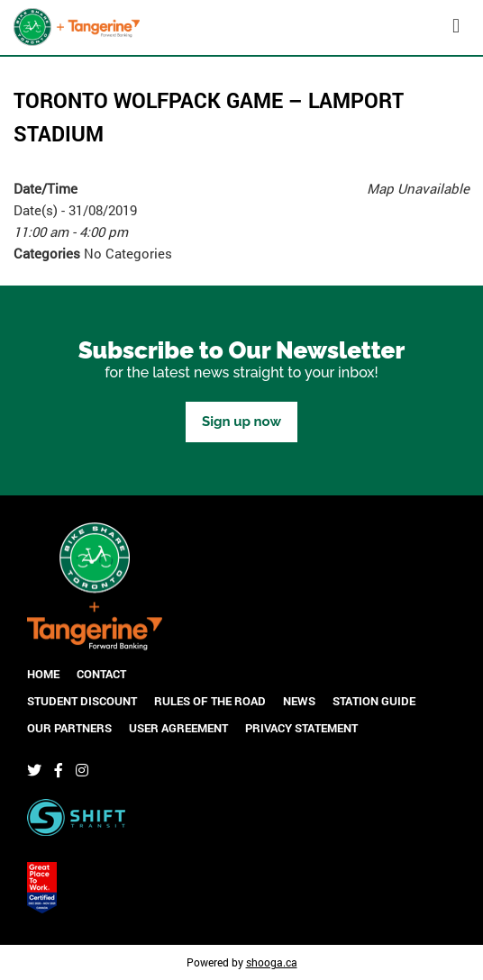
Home (43, 674)
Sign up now (241, 422)
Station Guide (374, 701)
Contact (101, 674)
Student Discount (82, 701)
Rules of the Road (210, 701)
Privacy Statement (301, 728)
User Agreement (178, 728)
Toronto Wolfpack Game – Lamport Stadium (209, 117)
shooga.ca (272, 962)
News (299, 701)
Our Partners (69, 728)
